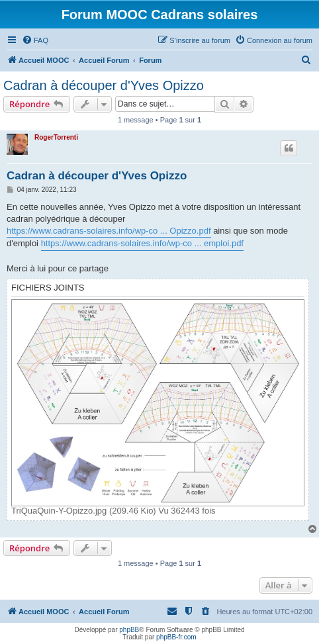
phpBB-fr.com (176, 637)
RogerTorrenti (56, 137)
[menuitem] (35, 40)
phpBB (129, 630)
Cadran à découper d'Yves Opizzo (104, 85)
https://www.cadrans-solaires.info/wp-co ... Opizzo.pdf (109, 231)
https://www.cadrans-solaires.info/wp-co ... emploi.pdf (142, 243)
